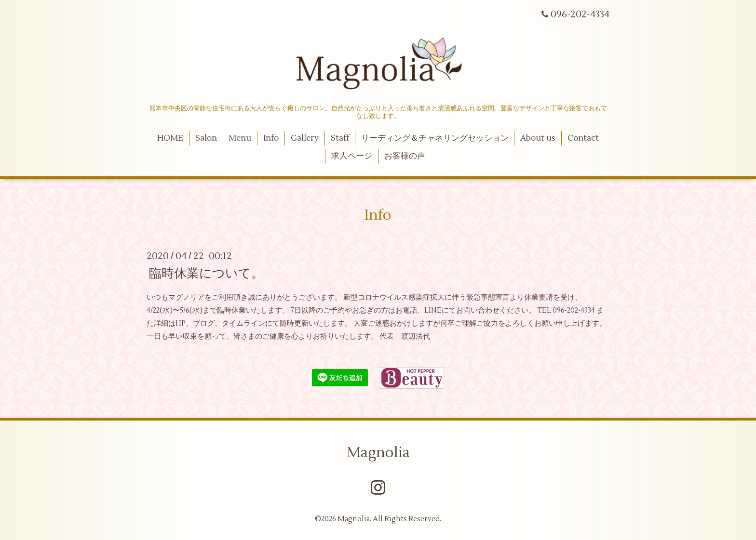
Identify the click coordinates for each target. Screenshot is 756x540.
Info (271, 138)
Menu (240, 138)
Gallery (305, 138)
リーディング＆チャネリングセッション (435, 138)
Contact (583, 138)
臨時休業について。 (206, 273)
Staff (340, 138)
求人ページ (352, 156)
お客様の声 (405, 156)
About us (538, 138)
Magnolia (378, 453)
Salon (206, 138)
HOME (170, 138)
